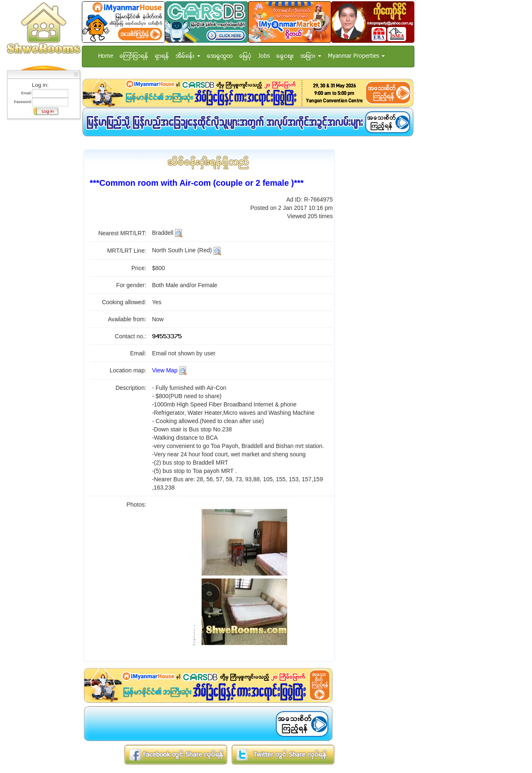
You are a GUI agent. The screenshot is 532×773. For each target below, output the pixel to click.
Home (106, 56)
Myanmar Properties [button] (356, 56)
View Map (165, 370)
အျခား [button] (311, 56)
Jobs (264, 56)
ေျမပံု (245, 56)
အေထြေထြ (220, 56)
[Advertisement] (41, 247)
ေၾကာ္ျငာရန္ (134, 56)
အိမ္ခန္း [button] (188, 56)
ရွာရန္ (162, 56)
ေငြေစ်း (285, 56)
